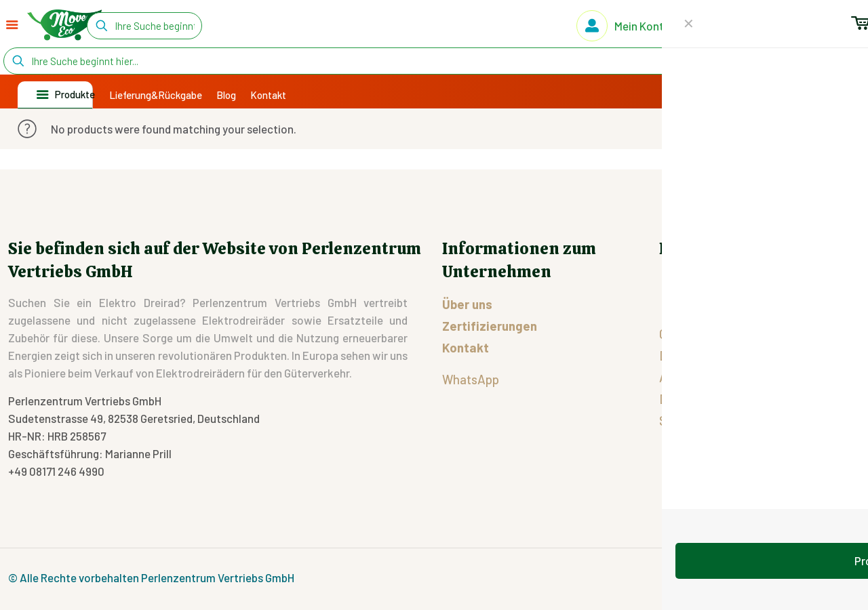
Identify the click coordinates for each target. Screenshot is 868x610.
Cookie (677, 334)
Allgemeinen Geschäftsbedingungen (757, 377)
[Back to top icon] (846, 577)
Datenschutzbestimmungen (734, 355)
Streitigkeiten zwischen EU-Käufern (757, 421)
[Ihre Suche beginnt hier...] (144, 26)
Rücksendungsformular (731, 288)
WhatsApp (471, 379)
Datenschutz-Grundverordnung (745, 399)
